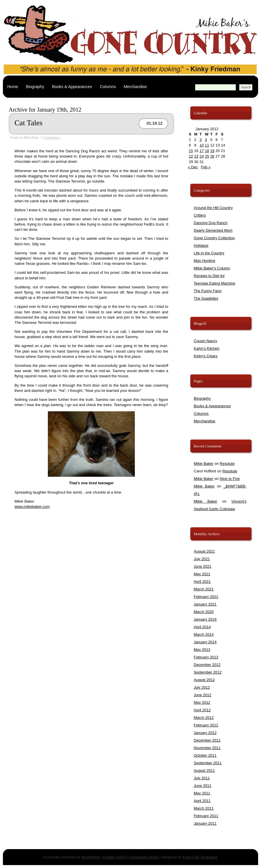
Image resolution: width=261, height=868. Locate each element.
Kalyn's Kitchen (206, 348)
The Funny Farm (208, 291)
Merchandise (135, 87)
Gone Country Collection (214, 238)
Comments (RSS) (144, 857)
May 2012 (202, 702)
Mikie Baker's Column (212, 268)
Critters (200, 215)
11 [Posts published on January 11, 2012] (207, 145)
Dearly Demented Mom (213, 230)
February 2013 (206, 657)
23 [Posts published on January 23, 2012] (196, 156)
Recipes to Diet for (209, 276)
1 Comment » (52, 138)
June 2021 (203, 566)
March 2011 (204, 808)
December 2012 (207, 665)
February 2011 (206, 816)
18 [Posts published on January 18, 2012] (207, 151)
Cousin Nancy (205, 341)
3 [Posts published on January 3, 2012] (201, 140)
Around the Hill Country (213, 208)
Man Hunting (204, 261)
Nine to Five (230, 479)
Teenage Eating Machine (214, 283)
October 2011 (205, 755)
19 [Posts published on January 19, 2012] (212, 151)
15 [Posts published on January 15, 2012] (191, 151)
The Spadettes (206, 298)
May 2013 (202, 650)
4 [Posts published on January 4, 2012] (206, 140)
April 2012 (202, 710)
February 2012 (206, 725)
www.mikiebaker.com (32, 507)
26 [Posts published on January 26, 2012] (212, 156)
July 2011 (202, 778)
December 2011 (207, 740)
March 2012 (204, 718)
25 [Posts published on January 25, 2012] (207, 156)
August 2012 (204, 680)
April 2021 (202, 582)
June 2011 (203, 786)
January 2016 (205, 619)
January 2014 (205, 642)
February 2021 (206, 597)
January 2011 (205, 823)
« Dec (193, 167)
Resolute (227, 464)
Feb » (206, 167)
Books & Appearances (72, 87)
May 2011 (202, 793)
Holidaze (201, 245)
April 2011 (202, 801)
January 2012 (205, 733)
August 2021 (204, 551)
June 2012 (203, 695)
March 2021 (204, 589)
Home (13, 87)
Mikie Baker (204, 464)
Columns (108, 87)
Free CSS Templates (200, 857)
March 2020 (204, 612)
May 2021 (202, 574)
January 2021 (205, 604)
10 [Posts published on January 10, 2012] (202, 145)
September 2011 (208, 763)
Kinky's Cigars (206, 356)
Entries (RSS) (114, 857)
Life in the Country (209, 253)
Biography (35, 87)
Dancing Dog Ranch (211, 223)
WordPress (90, 857)
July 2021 (202, 559)
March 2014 (204, 634)
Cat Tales (29, 123)
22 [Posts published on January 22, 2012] (191, 156)
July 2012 (202, 687)
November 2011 (207, 748)
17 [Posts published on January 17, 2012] (202, 151)
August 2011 (204, 770)
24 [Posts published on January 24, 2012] (202, 156)
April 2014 (202, 627)
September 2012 (208, 672)
